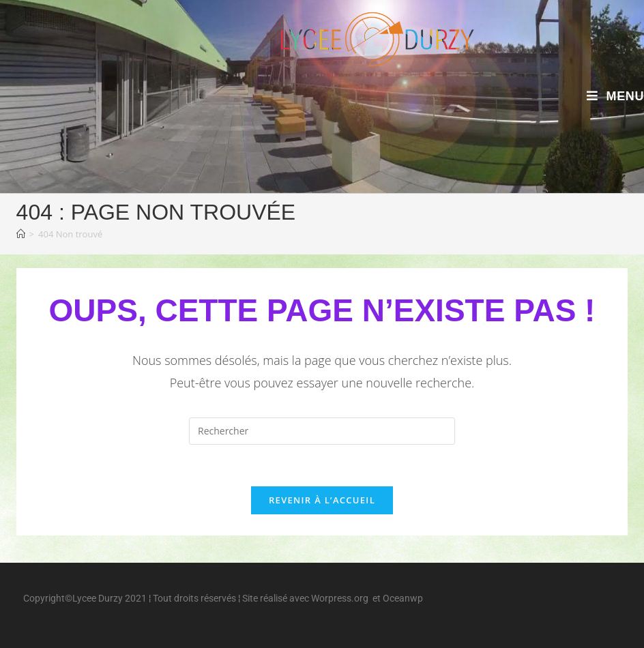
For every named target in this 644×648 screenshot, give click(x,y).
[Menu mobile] (615, 96)
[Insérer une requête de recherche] (322, 431)
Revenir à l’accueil (322, 500)
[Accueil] (21, 234)
